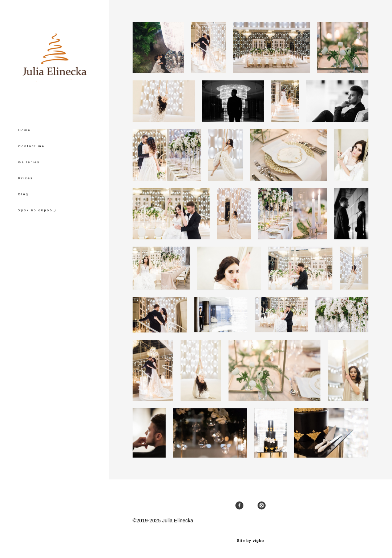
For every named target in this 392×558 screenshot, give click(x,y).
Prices (26, 178)
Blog (23, 194)
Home (25, 130)
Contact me (31, 146)
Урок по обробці (38, 210)
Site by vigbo (250, 541)
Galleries (29, 162)
